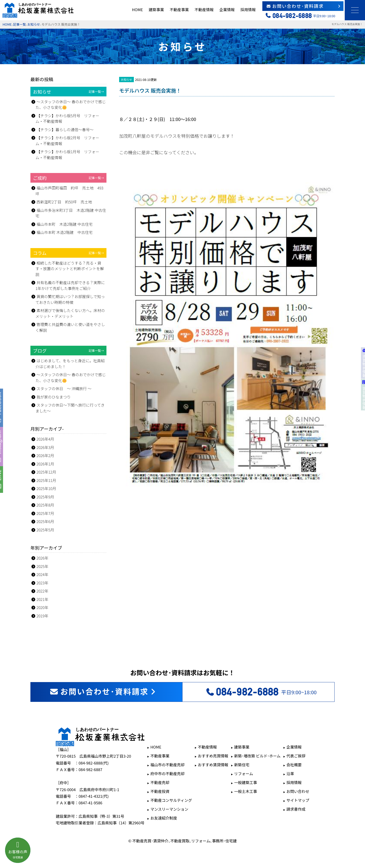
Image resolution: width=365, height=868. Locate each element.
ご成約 (68, 178)
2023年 (42, 583)
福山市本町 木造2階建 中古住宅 (65, 224)
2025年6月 (45, 521)
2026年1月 (45, 464)
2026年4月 (45, 439)
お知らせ (34, 24)
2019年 (42, 616)
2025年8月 (45, 505)
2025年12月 (46, 472)
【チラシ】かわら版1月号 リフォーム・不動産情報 (67, 154)
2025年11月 (46, 480)
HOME (138, 10)
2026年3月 (45, 447)
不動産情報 (204, 10)
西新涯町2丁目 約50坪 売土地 (64, 202)
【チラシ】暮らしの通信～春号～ (65, 129)
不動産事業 (179, 10)
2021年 (42, 599)
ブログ (68, 351)
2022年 (42, 591)
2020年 (42, 607)
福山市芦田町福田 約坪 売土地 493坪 (69, 191)
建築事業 (156, 10)
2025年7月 (45, 513)
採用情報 (248, 10)
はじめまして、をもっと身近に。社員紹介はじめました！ (70, 363)
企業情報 (227, 10)
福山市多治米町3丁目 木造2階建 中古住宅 (71, 213)
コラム (68, 253)
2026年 (42, 558)
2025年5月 (45, 530)
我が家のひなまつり (54, 397)
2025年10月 (46, 488)
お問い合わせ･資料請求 (304, 6)
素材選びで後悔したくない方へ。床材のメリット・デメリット (70, 313)
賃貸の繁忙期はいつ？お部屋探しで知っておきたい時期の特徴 (70, 299)
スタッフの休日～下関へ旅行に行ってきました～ (70, 408)
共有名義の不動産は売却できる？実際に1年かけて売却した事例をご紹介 (70, 285)
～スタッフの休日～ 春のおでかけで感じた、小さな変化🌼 (71, 105)
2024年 (42, 574)
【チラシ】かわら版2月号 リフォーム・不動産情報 (67, 141)
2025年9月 (45, 497)
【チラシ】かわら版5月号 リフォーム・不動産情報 (67, 118)
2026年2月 (45, 455)
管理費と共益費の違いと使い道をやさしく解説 (70, 327)
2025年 (42, 566)
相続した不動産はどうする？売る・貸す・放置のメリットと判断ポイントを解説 (70, 269)
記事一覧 (20, 24)
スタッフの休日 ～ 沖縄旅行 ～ (64, 388)
